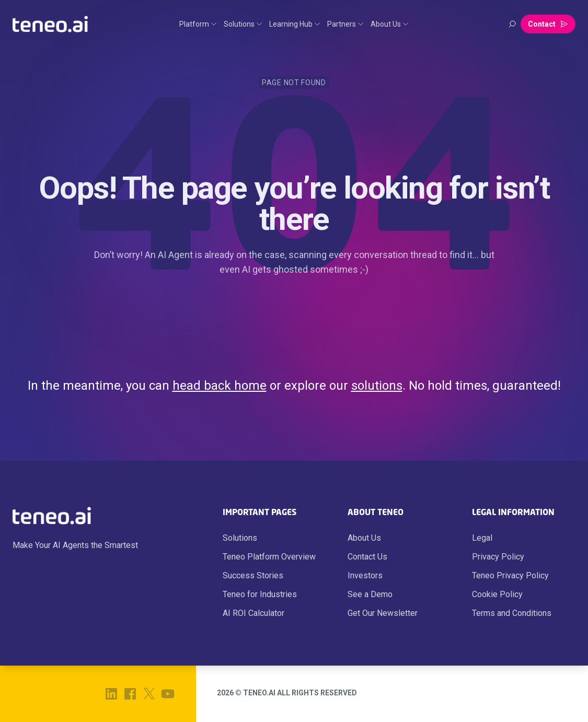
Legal (482, 538)
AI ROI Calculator (253, 613)
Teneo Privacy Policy (510, 575)
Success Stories (253, 575)
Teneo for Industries (260, 594)
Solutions (240, 538)
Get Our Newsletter (383, 613)
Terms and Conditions (512, 613)
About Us (364, 538)
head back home (220, 386)
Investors (365, 575)
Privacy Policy (498, 557)
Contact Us (367, 557)
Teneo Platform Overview (269, 557)
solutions (377, 386)
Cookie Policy (497, 594)
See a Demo (370, 594)
